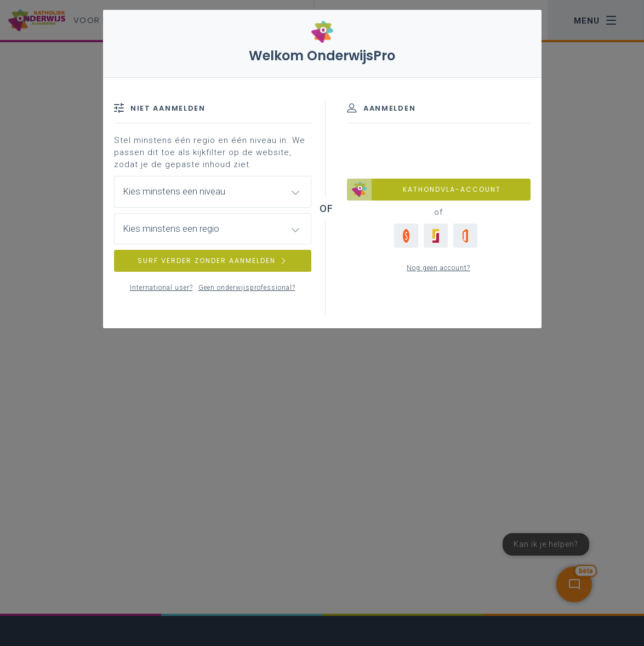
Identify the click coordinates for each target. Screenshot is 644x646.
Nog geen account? (438, 268)
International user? (161, 288)
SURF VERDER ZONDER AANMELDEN (213, 261)
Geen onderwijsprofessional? (247, 288)
